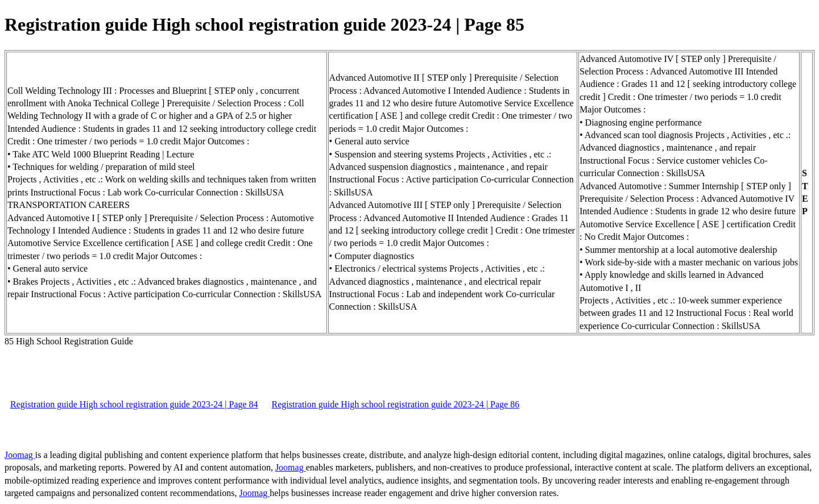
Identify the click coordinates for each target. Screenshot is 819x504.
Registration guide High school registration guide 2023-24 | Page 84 (134, 404)
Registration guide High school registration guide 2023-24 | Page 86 (396, 404)
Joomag (20, 455)
